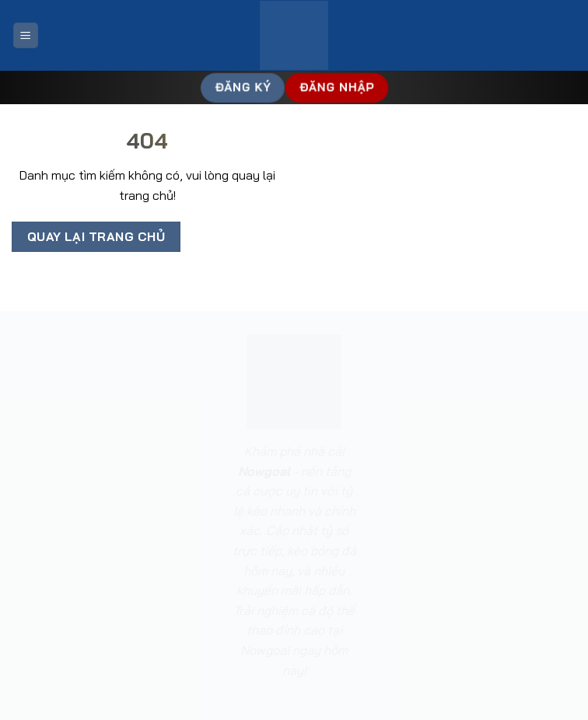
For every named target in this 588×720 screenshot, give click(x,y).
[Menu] (26, 35)
